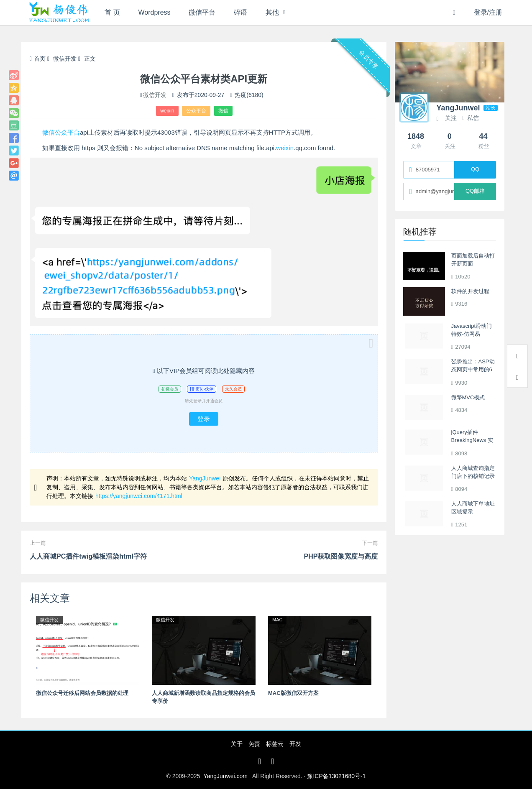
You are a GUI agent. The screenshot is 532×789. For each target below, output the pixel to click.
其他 (272, 12)
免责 (254, 744)
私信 (470, 118)
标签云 (275, 744)
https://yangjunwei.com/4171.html (139, 496)
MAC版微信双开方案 (293, 693)
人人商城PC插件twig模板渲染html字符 (88, 556)
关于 (237, 744)
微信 (223, 111)
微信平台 (202, 12)
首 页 (112, 12)
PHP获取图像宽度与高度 (341, 556)
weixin (167, 111)
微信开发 (65, 59)
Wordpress (155, 12)
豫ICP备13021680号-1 (336, 776)
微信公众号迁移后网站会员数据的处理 (82, 693)
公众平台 (196, 111)
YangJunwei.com (225, 776)
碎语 (240, 12)
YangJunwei (205, 478)
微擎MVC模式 (468, 397)
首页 (38, 59)
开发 (295, 744)
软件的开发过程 (470, 291)
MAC (277, 620)
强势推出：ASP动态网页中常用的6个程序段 (473, 370)
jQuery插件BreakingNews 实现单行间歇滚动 (472, 440)
